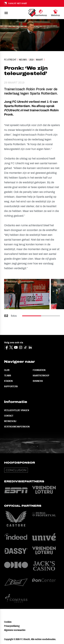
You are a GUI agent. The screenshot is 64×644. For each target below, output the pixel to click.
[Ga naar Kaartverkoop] (41, 13)
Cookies (8, 622)
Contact (9, 416)
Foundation (39, 370)
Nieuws (23, 60)
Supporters (11, 386)
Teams (8, 375)
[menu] (6, 13)
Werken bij (10, 421)
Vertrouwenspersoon (17, 427)
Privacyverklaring (12, 626)
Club (7, 370)
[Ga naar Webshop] (55, 13)
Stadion (8, 381)
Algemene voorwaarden (15, 630)
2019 (31, 60)
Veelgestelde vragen (17, 410)
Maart (40, 60)
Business (38, 381)
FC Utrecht (10, 60)
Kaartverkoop (41, 375)
